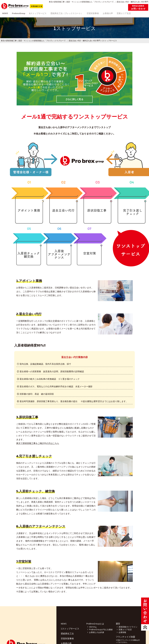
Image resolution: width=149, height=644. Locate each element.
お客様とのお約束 (97, 632)
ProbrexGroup (22, 14)
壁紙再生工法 (74, 14)
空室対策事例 (102, 14)
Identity (93, 627)
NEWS (7, 14)
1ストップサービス (43, 14)
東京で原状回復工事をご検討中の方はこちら (38, 443)
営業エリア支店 (137, 14)
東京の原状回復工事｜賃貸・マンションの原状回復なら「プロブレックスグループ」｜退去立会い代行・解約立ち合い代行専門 (51, 41)
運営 (118, 624)
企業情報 (122, 632)
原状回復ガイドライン (128, 627)
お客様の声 (119, 14)
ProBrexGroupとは (95, 624)
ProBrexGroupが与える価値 (101, 630)
